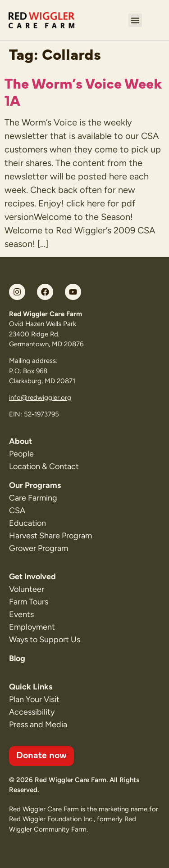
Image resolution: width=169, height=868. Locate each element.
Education (27, 523)
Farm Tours (29, 602)
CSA (17, 510)
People (21, 454)
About (21, 441)
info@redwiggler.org (40, 398)
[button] (135, 20)
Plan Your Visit (34, 699)
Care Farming (33, 498)
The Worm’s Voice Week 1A (83, 91)
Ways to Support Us (45, 640)
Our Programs (35, 485)
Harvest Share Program (50, 536)
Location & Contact (44, 466)
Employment (32, 627)
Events (21, 614)
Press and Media (38, 725)
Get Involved (32, 577)
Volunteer (27, 589)
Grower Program (39, 548)
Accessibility (32, 712)
